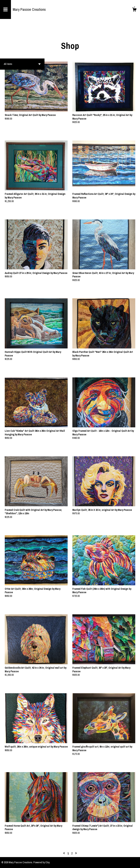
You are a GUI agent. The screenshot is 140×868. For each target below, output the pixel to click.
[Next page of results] (76, 853)
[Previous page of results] (64, 853)
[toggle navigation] (5, 9)
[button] (22, 64)
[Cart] (134, 10)
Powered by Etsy (42, 862)
